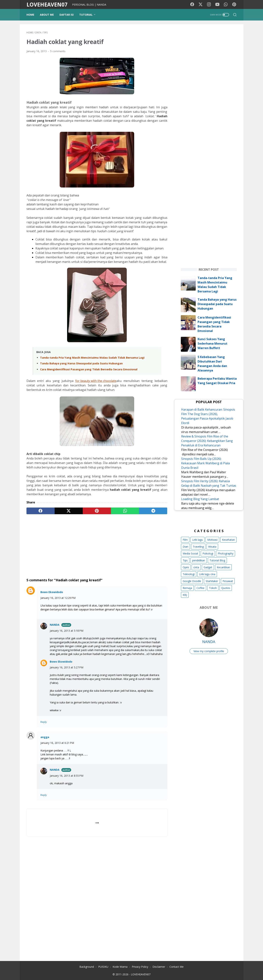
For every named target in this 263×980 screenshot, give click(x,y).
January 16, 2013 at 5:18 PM (67, 631)
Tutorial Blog (217, 560)
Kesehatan (228, 540)
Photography (226, 553)
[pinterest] (97, 511)
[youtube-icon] (217, 5)
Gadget (208, 567)
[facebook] (41, 511)
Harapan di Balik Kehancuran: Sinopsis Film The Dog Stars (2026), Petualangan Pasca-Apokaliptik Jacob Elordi (208, 416)
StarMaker (212, 581)
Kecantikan (223, 567)
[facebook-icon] (192, 5)
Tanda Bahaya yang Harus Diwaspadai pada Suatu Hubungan (81, 363)
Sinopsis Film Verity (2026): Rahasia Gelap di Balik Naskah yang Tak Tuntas (209, 483)
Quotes (226, 588)
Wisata (212, 547)
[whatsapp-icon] (226, 5)
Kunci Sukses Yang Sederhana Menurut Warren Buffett (212, 344)
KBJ (185, 595)
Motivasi (212, 540)
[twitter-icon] (201, 5)
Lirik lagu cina (207, 574)
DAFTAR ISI (67, 15)
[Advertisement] (97, 546)
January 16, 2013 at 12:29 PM (58, 598)
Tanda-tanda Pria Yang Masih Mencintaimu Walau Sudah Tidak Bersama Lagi (92, 358)
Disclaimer (159, 967)
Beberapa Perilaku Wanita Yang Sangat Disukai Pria (217, 381)
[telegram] (153, 511)
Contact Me (177, 967)
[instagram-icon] (209, 5)
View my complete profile (209, 651)
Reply (44, 722)
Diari (185, 547)
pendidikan (199, 560)
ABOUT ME (47, 15)
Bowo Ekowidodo (52, 592)
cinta (196, 567)
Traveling (198, 547)
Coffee (200, 588)
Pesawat (228, 581)
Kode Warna (120, 967)
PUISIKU (103, 967)
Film (185, 540)
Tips (185, 560)
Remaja (187, 588)
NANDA (55, 625)
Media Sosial (190, 553)
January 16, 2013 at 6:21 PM (57, 743)
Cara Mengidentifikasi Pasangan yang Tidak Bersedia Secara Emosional (89, 369)
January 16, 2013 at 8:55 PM (67, 776)
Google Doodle (192, 581)
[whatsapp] (125, 511)
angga (45, 737)
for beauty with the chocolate (96, 381)
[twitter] (69, 511)
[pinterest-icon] (234, 5)
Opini (186, 567)
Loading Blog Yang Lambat (200, 499)
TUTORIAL (86, 15)
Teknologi (189, 574)
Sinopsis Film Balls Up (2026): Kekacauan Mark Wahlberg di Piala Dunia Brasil (205, 463)
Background (87, 967)
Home (30, 15)
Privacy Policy (140, 967)
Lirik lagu (197, 540)
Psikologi (208, 553)
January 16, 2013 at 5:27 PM (67, 667)
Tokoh (213, 588)
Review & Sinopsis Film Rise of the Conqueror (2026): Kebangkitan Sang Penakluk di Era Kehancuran (207, 441)
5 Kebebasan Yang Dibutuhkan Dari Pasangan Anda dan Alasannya (212, 364)
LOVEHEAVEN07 (47, 4)
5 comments (58, 51)
